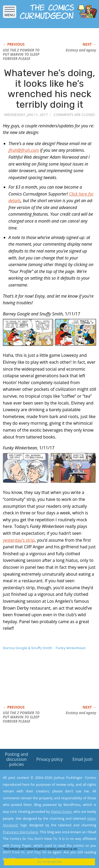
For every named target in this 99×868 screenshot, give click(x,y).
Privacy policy (49, 759)
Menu (10, 13)
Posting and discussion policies (17, 759)
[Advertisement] (45, 683)
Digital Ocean (61, 811)
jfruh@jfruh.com (24, 150)
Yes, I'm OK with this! (49, 862)
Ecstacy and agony (81, 50)
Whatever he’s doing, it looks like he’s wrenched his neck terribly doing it (49, 89)
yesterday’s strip (19, 540)
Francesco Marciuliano (21, 832)
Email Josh (82, 759)
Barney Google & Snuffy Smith (28, 648)
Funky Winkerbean (71, 648)
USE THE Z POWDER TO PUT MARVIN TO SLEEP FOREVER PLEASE (21, 54)
